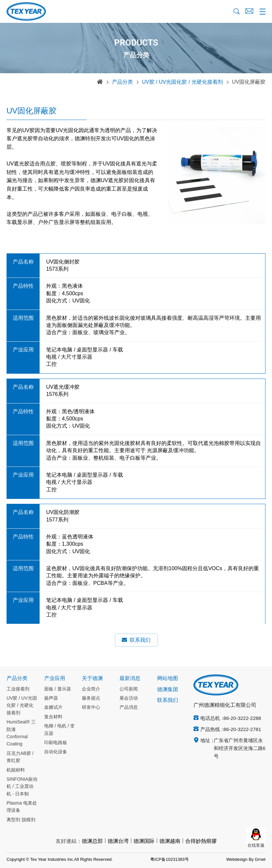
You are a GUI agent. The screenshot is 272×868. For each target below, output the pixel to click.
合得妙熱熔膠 (201, 841)
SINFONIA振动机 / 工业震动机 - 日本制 (22, 787)
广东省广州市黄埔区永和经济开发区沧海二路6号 (240, 749)
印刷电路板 (56, 743)
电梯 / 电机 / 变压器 (59, 730)
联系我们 (136, 640)
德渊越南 (170, 841)
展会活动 (129, 698)
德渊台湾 (118, 841)
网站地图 (168, 679)
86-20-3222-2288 (242, 719)
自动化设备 (56, 752)
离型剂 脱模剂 (21, 820)
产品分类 (122, 82)
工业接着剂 (18, 689)
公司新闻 (129, 689)
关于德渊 (92, 679)
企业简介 (91, 689)
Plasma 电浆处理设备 (22, 807)
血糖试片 (53, 707)
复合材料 (53, 717)
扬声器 (51, 698)
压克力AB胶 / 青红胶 (20, 757)
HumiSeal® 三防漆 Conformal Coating (21, 733)
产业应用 (55, 679)
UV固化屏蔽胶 (249, 82)
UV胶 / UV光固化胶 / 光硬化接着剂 (182, 82)
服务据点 (91, 698)
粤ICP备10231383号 (170, 859)
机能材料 (16, 770)
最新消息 (130, 679)
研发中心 (91, 707)
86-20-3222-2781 (242, 730)
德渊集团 (168, 690)
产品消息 (129, 707)
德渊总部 (92, 841)
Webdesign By (240, 859)
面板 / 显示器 (58, 689)
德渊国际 (144, 841)
